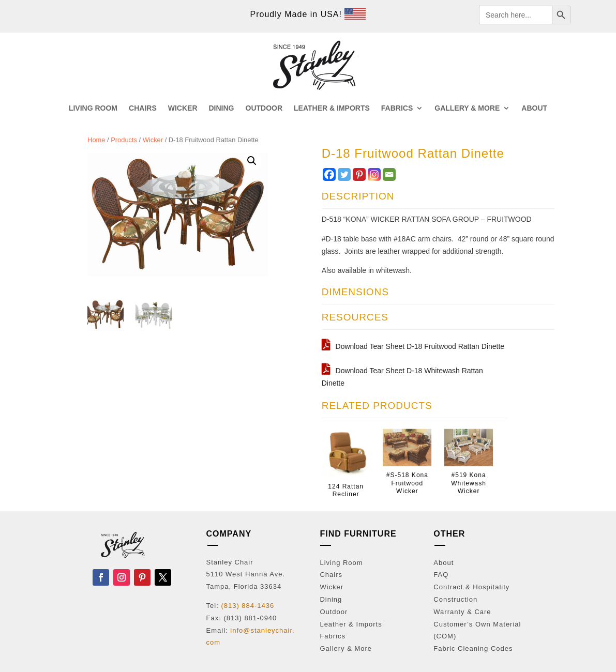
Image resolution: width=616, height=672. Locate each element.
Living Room (341, 563)
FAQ (441, 575)
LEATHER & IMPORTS (332, 108)
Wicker (153, 140)
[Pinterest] (359, 174)
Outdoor (334, 612)
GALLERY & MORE (467, 108)
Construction (455, 599)
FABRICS (397, 108)
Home (96, 140)
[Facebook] (329, 174)
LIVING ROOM (93, 108)
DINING (222, 108)
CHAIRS (143, 108)
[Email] (389, 174)
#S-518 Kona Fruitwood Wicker (407, 483)
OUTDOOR (264, 108)
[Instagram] (374, 174)
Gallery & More (346, 648)
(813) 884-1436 (247, 606)
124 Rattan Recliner (346, 491)
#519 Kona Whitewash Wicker (469, 483)
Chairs (331, 575)
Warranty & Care (462, 612)
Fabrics (333, 636)
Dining (331, 599)
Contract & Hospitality (471, 587)
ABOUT (534, 108)
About (444, 563)
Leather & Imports (351, 624)
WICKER (183, 108)
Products (124, 140)
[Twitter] (344, 174)
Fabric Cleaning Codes (473, 648)
